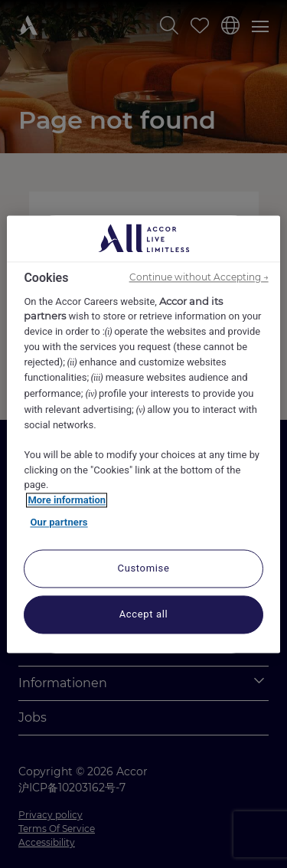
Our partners (59, 523)
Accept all (144, 614)
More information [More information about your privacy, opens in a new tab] (67, 500)
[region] (143, 434)
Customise (144, 568)
